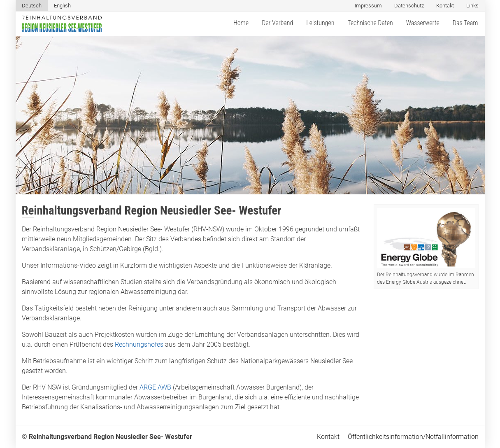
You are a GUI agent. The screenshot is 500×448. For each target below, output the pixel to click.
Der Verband (277, 23)
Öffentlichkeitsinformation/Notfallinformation (413, 437)
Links (472, 6)
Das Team (465, 23)
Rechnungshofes (139, 344)
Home (241, 23)
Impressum (368, 6)
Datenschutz (409, 6)
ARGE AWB (155, 387)
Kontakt (445, 6)
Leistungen (320, 23)
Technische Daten (370, 23)
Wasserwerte (423, 23)
